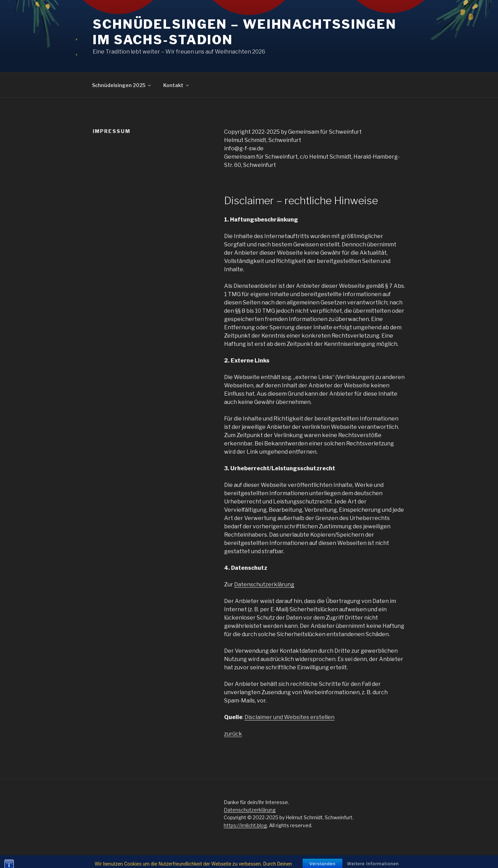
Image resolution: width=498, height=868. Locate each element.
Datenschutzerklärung (264, 584)
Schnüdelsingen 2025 (122, 85)
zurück (233, 734)
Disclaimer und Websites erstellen (289, 717)
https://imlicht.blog (245, 825)
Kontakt (177, 85)
